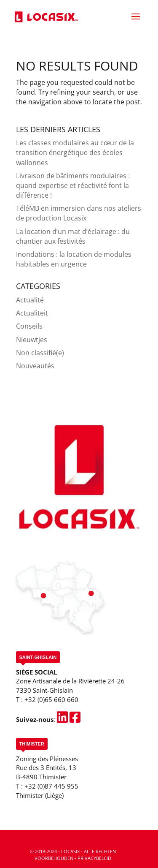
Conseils (29, 326)
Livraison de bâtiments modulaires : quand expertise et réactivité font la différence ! (73, 185)
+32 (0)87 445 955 (51, 786)
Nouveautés (35, 366)
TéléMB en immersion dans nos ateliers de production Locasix (79, 213)
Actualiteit (32, 313)
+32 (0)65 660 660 (51, 699)
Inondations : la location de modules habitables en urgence (74, 259)
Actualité (30, 300)
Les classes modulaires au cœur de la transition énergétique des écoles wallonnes (75, 152)
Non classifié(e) (40, 353)
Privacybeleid (94, 858)
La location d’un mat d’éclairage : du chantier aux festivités (73, 236)
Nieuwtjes (32, 340)
